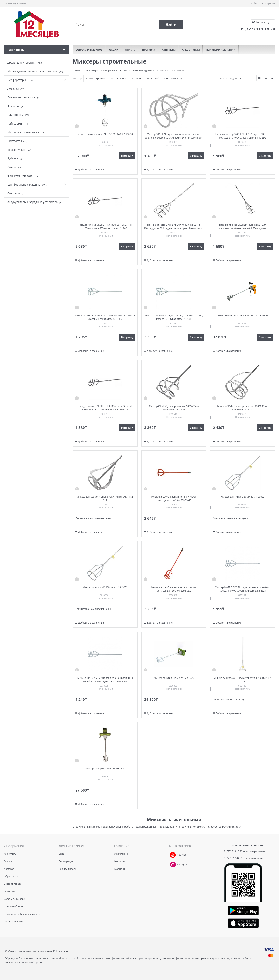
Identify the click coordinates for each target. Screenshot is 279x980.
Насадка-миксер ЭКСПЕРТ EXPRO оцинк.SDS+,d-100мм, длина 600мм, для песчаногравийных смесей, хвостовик (174, 228)
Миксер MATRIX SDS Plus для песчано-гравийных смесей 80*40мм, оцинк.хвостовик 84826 (105, 680)
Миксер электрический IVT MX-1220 (174, 678)
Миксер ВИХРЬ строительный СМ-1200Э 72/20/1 (243, 315)
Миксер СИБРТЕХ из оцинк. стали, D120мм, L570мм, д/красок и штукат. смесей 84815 (174, 317)
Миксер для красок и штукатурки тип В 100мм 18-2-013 (243, 680)
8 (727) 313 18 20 (233, 851)
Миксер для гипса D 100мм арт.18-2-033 (105, 587)
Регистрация (268, 3)
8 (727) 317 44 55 (233, 858)
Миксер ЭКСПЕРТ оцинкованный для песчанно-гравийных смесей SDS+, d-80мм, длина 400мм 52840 (174, 136)
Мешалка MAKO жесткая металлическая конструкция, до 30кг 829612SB (174, 589)
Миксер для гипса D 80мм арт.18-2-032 (243, 497)
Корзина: (264, 22)
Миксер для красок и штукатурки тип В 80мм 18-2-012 (105, 499)
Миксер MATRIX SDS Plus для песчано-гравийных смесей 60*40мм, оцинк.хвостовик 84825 (243, 589)
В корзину (127, 156)
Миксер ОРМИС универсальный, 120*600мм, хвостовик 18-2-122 (243, 408)
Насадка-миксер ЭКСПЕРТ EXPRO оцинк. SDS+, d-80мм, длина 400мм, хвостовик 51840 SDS (243, 136)
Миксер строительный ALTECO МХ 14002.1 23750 (105, 134)
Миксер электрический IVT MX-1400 (105, 769)
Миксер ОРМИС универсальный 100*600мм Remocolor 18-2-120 (174, 408)
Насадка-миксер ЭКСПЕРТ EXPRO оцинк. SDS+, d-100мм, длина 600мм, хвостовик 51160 (105, 227)
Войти (254, 3)
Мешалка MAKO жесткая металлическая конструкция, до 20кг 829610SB (174, 499)
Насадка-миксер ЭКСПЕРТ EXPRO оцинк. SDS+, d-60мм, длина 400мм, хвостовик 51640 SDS (105, 408)
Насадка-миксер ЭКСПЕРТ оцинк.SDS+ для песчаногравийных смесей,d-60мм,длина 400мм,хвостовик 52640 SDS (243, 228)
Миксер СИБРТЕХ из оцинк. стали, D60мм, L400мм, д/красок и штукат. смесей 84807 (105, 317)
